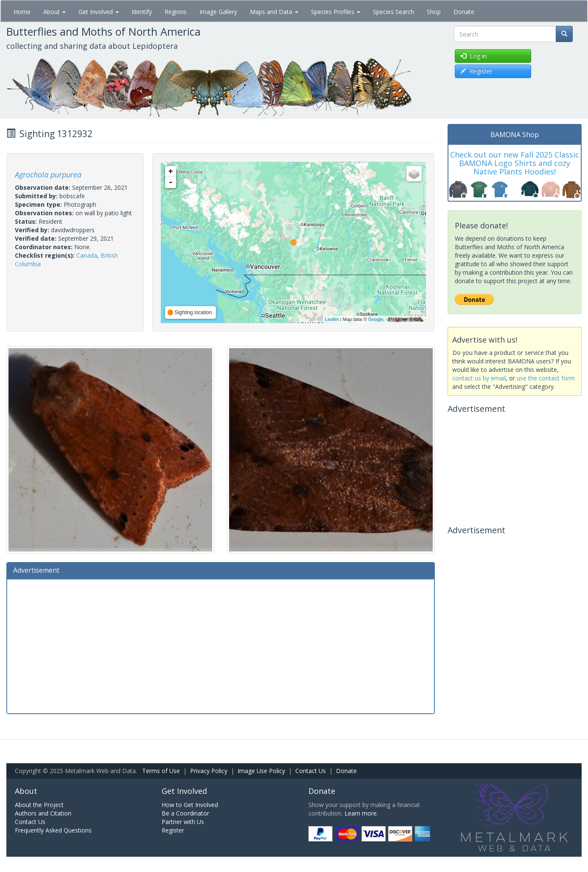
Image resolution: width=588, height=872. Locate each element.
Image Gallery (218, 12)
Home (22, 12)
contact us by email (479, 378)
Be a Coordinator (185, 813)
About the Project (39, 805)
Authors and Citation (43, 813)
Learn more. (361, 813)
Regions (176, 12)
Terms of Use (161, 771)
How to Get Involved (190, 805)
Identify (142, 12)
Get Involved (99, 12)
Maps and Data (274, 12)
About (55, 12)
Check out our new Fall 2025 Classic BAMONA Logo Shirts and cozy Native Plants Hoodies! (515, 163)
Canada (87, 255)
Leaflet (332, 319)
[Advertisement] (221, 645)
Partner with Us (183, 822)
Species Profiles (336, 12)
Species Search (393, 12)
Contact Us (311, 771)
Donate (464, 12)
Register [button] (476, 71)
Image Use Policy (261, 771)
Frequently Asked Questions (53, 830)
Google (376, 319)
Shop (434, 12)
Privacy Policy (209, 771)
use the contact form (546, 378)
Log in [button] (473, 56)
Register (173, 830)
